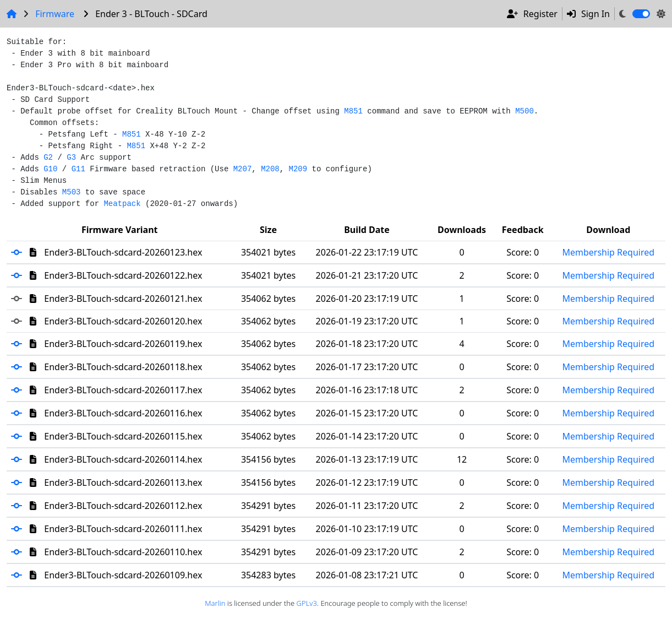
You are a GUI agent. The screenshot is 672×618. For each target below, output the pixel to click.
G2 (48, 158)
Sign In (588, 14)
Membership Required (608, 252)
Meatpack (122, 204)
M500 (525, 111)
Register (532, 14)
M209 (298, 169)
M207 (243, 169)
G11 (78, 169)
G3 (71, 158)
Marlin (215, 603)
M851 (353, 111)
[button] (20, 252)
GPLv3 (307, 603)
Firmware (55, 14)
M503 (72, 192)
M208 (270, 169)
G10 (50, 169)
